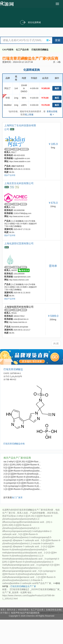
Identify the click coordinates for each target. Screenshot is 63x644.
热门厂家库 (17, 498)
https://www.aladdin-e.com (20, 161)
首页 (3, 610)
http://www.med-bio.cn (18, 322)
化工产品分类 (22, 50)
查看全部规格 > (52, 113)
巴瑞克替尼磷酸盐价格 (14, 444)
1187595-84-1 (15, 373)
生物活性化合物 (53, 610)
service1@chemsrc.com (51, 613)
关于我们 (4, 613)
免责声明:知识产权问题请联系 (25, 613)
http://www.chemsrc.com (19, 280)
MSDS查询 (23, 610)
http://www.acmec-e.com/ (19, 216)
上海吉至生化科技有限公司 (19, 183)
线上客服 (29, 115)
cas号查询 (7, 4)
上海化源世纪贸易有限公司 (19, 243)
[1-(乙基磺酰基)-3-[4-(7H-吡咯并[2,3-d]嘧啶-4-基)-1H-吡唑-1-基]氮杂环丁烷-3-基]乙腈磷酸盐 (21, 224)
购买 (57, 88)
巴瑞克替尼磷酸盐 (40, 50)
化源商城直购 (32, 70)
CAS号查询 (8, 50)
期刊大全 (11, 610)
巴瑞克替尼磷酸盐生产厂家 (23, 586)
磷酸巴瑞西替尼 (18, 166)
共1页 (56, 344)
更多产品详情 (10, 175)
